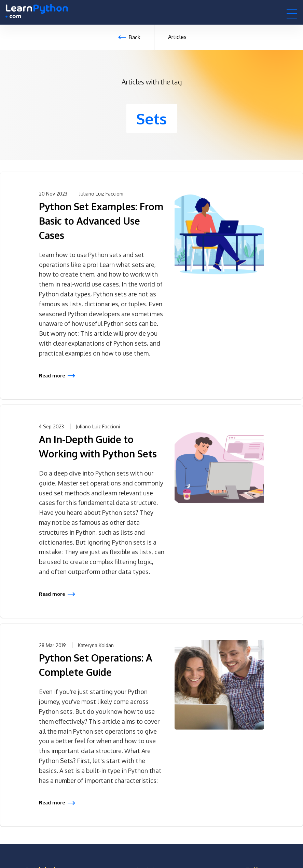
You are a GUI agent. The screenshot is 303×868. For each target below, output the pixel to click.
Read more (52, 376)
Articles (177, 37)
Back (134, 37)
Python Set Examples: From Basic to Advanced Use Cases (101, 221)
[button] (292, 13)
